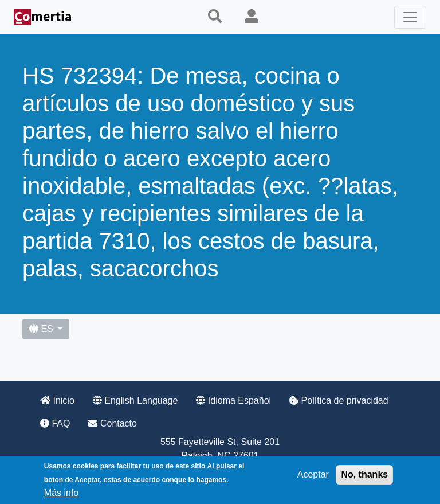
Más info (61, 493)
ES (42, 329)
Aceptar (313, 474)
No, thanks (364, 474)
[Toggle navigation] (410, 17)
